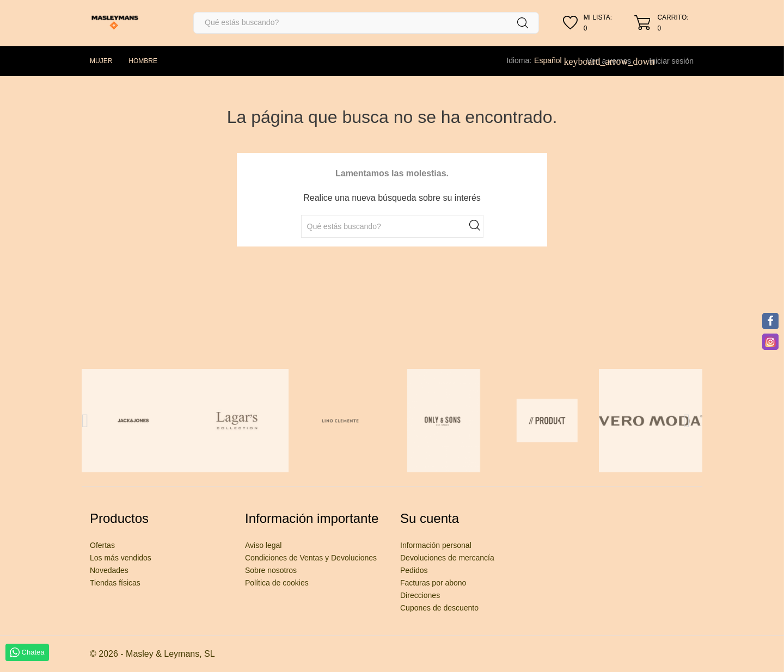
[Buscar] (366, 23)
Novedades (109, 570)
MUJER (101, 61)
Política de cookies (277, 583)
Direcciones (420, 595)
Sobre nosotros (271, 570)
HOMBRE (143, 61)
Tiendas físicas (115, 583)
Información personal (436, 545)
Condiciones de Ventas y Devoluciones (311, 558)
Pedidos (414, 570)
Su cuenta (430, 518)
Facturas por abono (433, 583)
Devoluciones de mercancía (447, 558)
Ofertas (102, 545)
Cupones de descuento (439, 608)
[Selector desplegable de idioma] (554, 60)
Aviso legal (263, 545)
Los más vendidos (121, 558)
